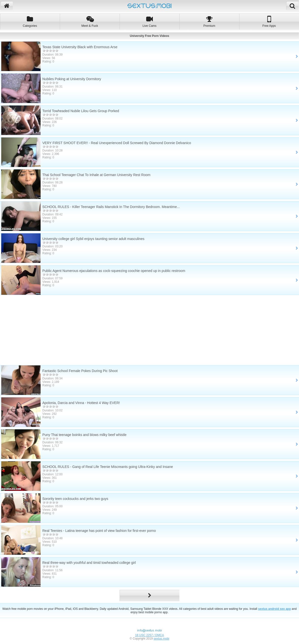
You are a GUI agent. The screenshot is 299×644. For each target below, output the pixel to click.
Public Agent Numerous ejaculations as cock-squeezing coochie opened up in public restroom (114, 271)
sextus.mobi (161, 639)
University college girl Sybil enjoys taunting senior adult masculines (93, 239)
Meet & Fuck (90, 22)
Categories (30, 22)
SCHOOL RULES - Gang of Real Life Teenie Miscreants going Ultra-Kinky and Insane (108, 467)
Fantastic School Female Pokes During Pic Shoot (80, 371)
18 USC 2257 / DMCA (149, 635)
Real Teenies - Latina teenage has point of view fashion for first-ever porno (99, 531)
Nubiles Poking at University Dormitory (72, 79)
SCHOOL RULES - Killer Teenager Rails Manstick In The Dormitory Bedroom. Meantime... (111, 207)
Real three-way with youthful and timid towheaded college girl (89, 563)
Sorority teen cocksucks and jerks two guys (75, 499)
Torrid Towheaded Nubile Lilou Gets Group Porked (81, 111)
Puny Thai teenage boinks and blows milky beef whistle (84, 435)
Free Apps (269, 22)
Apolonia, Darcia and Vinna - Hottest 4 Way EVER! (81, 403)
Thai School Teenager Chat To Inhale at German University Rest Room (96, 175)
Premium (209, 22)
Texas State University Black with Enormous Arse (80, 47)
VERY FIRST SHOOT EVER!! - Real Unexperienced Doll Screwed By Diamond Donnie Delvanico (117, 143)
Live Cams (149, 22)
